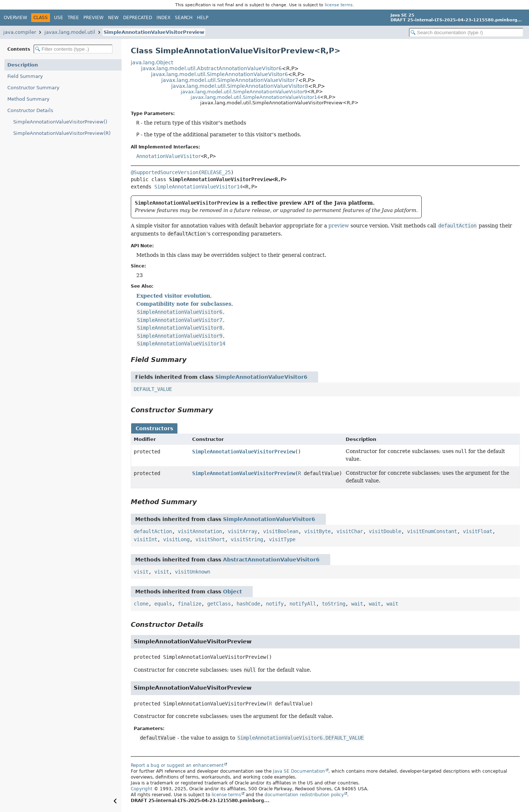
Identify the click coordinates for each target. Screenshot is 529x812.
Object (233, 592)
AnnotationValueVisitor (169, 156)
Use (59, 18)
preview (339, 226)
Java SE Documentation (299, 771)
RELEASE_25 (216, 172)
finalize (190, 604)
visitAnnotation (200, 531)
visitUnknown (192, 572)
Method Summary (28, 99)
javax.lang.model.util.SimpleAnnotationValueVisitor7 (230, 80)
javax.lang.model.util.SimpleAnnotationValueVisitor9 (244, 92)
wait (357, 604)
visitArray (242, 531)
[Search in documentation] (466, 33)
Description (23, 65)
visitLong (176, 539)
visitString (247, 539)
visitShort (210, 539)
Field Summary (25, 76)
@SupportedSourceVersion (165, 172)
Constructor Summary (33, 88)
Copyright (142, 789)
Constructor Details (30, 110)
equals (163, 604)
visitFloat (478, 531)
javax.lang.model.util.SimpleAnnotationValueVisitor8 (240, 86)
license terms (339, 5)
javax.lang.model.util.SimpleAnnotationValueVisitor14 (255, 97)
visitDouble (385, 531)
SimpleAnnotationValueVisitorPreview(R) (62, 133)
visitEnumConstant (432, 531)
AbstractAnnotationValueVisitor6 (271, 560)
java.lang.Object (152, 62)
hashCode (248, 604)
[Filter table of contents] (73, 49)
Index (163, 18)
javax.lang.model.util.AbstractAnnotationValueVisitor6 (211, 68)
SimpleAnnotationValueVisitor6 (261, 377)
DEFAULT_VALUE (153, 389)
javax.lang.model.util (70, 32)
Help (203, 18)
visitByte (317, 531)
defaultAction (153, 531)
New (113, 18)
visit (141, 572)
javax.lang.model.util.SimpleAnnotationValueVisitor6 (219, 74)
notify (275, 604)
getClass (219, 604)
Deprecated (138, 18)
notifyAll (303, 604)
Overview (15, 18)
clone (141, 604)
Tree (73, 18)
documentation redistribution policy (304, 795)
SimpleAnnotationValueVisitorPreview (154, 32)
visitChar (350, 531)
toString (334, 604)
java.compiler (20, 32)
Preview (93, 18)
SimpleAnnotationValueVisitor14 (198, 187)
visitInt (145, 539)
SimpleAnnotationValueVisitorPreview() (60, 122)
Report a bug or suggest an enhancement (177, 765)
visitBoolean (281, 531)
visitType (282, 539)
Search (184, 18)
